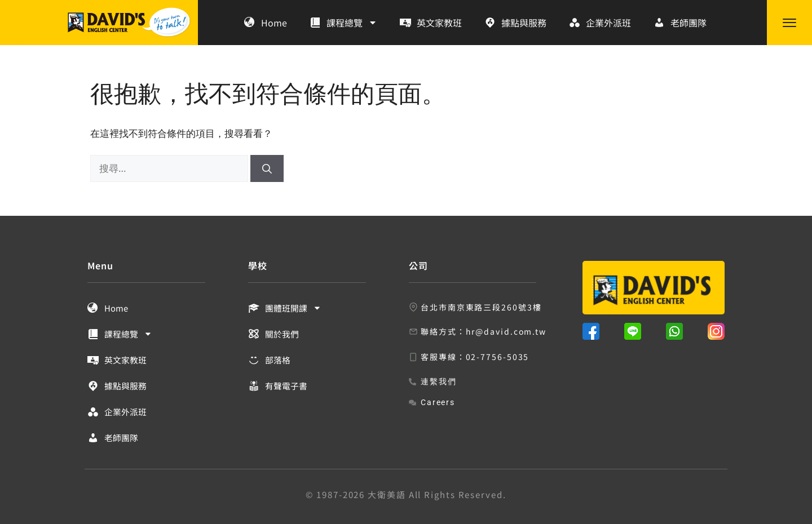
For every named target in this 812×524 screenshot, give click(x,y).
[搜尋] (267, 168)
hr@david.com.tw (506, 331)
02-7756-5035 (498, 357)
